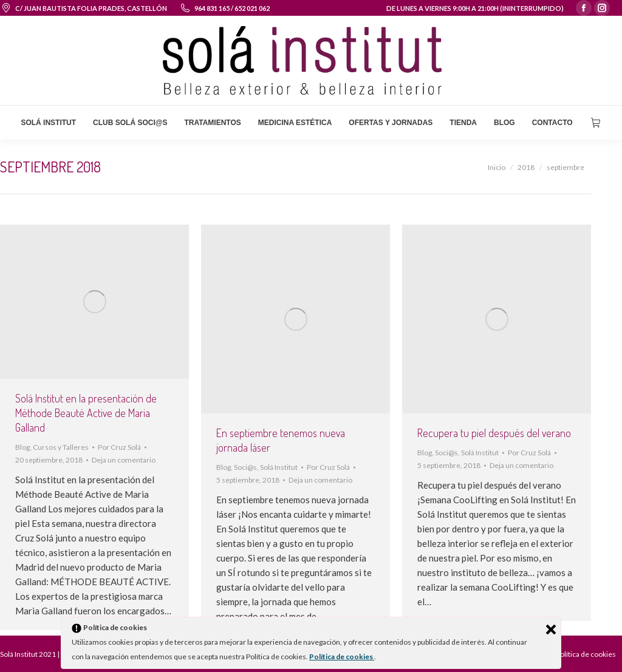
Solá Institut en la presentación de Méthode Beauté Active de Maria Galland (86, 413)
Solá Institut (279, 467)
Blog (22, 447)
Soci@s (245, 467)
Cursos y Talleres (61, 447)
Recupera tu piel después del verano (494, 433)
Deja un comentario (124, 460)
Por (119, 447)
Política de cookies (342, 657)
